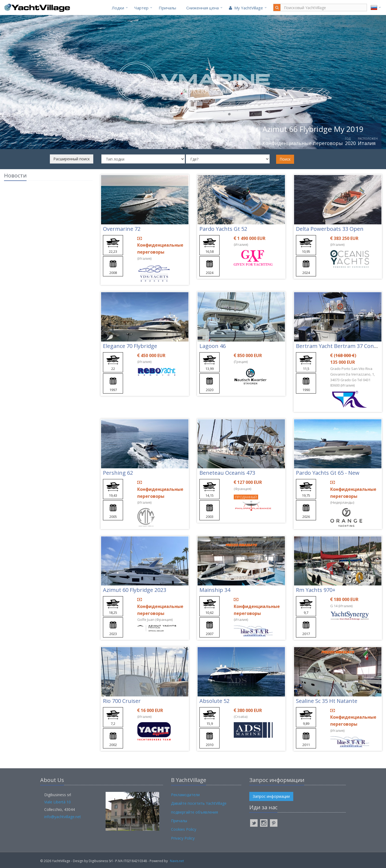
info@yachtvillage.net (63, 817)
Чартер (141, 8)
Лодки (118, 8)
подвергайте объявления (194, 812)
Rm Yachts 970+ (316, 590)
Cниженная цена (203, 8)
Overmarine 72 (122, 229)
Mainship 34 (215, 590)
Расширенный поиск (72, 159)
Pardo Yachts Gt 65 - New (328, 473)
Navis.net (177, 861)
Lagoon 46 (213, 346)
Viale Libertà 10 (57, 802)
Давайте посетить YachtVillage (199, 803)
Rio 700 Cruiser (122, 701)
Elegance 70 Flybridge (130, 346)
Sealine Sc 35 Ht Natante (327, 701)
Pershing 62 (118, 473)
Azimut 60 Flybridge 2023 (135, 590)
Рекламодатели (185, 795)
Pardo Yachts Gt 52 (223, 229)
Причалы (167, 8)
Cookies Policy (184, 829)
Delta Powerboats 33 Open (330, 229)
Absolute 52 (214, 701)
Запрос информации (271, 796)
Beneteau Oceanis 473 (227, 473)
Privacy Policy (183, 838)
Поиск (285, 159)
